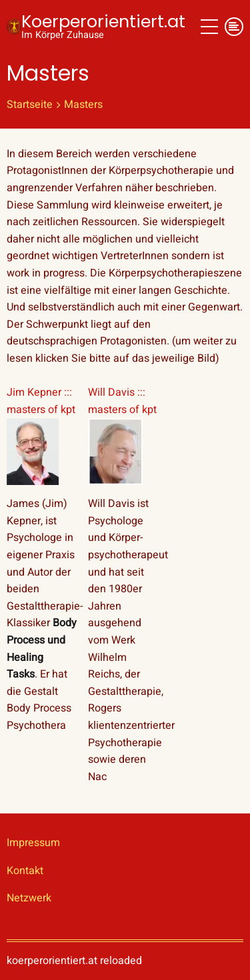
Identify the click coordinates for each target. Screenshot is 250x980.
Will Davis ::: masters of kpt (122, 401)
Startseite (30, 105)
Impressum (33, 843)
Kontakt (25, 871)
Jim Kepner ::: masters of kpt (41, 401)
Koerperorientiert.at (103, 21)
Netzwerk (29, 898)
